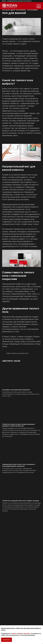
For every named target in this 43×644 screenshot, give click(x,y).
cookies (14, 633)
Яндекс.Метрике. (24, 633)
